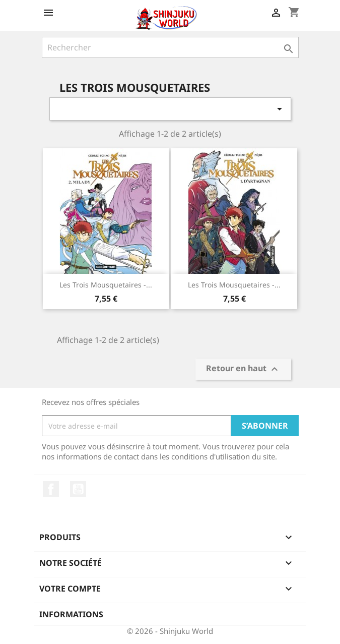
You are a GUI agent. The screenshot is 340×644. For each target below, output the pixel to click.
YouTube (78, 489)
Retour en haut (243, 369)
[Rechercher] (170, 47)
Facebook (51, 489)
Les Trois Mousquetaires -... (106, 285)
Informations (71, 614)
